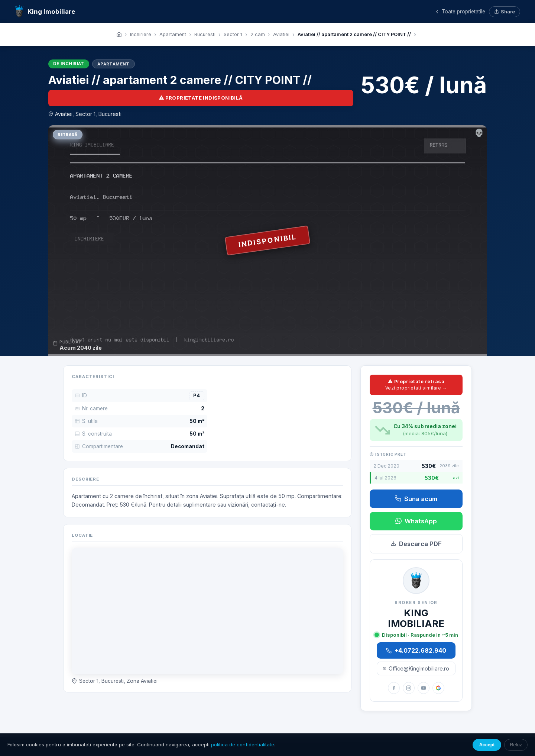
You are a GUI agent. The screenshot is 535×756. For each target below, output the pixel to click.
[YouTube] (424, 688)
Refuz (516, 745)
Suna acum (416, 499)
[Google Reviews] (438, 688)
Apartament (173, 34)
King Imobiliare (45, 12)
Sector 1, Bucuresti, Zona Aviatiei (115, 682)
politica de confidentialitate (243, 744)
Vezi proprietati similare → (416, 388)
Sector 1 (233, 34)
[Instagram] (409, 688)
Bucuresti (205, 34)
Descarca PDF (416, 544)
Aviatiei (281, 34)
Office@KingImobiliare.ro (416, 668)
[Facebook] (394, 688)
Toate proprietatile (460, 12)
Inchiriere (141, 34)
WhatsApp (416, 521)
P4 (197, 396)
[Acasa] (119, 34)
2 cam (258, 34)
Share (505, 12)
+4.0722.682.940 (416, 650)
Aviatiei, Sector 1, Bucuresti (85, 114)
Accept (487, 745)
